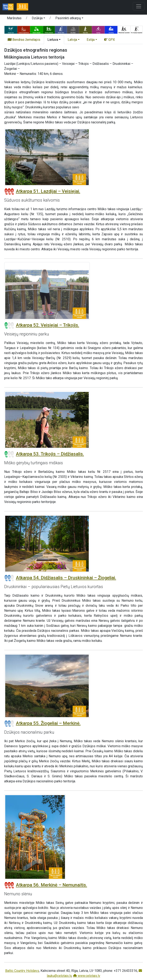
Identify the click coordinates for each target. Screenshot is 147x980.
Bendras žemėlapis (24, 40)
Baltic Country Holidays (22, 971)
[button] (38, 19)
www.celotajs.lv (87, 976)
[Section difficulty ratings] (9, 192)
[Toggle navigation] (139, 6)
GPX (110, 40)
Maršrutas (14, 18)
